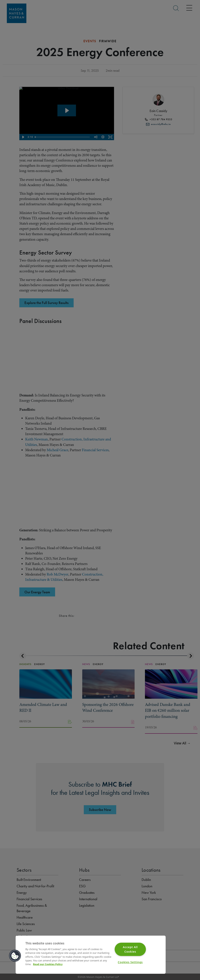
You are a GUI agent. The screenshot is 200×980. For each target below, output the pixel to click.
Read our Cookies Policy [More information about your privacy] (48, 964)
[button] (15, 956)
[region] (91, 955)
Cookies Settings (130, 962)
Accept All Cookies (130, 949)
